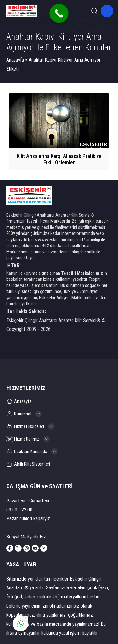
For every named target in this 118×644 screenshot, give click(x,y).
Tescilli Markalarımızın (84, 273)
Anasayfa (15, 60)
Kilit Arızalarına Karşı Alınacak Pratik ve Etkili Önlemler (59, 159)
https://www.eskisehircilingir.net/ (55, 240)
